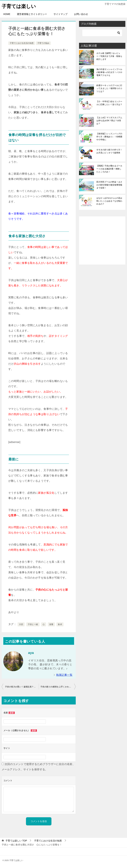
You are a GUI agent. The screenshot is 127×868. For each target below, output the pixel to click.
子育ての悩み (43, 43)
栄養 (51, 624)
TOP (16, 840)
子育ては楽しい (19, 6)
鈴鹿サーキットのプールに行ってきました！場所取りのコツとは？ (109, 88)
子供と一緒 (33, 624)
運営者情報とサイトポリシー (32, 14)
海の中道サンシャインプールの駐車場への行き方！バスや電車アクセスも (109, 72)
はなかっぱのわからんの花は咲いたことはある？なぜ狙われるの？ (109, 201)
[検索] (102, 33)
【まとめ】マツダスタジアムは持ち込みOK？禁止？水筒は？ (109, 121)
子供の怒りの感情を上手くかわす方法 (58, 687)
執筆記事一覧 (64, 675)
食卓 (60, 624)
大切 (21, 624)
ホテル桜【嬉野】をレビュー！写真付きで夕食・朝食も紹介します (109, 56)
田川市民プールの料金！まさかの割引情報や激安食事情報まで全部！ (109, 185)
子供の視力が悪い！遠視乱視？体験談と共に (22, 687)
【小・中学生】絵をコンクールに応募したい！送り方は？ (109, 103)
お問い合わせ (81, 14)
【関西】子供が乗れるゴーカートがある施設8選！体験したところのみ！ (109, 169)
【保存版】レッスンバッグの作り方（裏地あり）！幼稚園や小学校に (109, 137)
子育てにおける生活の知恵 (22, 43)
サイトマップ (61, 14)
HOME (7, 14)
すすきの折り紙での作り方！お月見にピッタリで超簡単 (109, 151)
